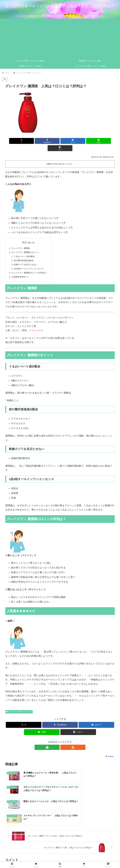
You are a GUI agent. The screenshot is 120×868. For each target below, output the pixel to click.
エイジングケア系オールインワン (19, 706)
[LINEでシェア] (78, 141)
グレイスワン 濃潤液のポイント (26, 245)
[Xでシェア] (23, 141)
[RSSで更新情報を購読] (63, 742)
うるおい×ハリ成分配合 (25, 250)
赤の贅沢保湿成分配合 (25, 254)
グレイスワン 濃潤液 (21, 241)
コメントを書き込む (60, 839)
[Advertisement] (60, 38)
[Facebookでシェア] (42, 141)
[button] (97, 141)
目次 (26, 235)
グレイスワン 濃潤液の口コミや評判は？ (31, 267)
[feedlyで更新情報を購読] (57, 742)
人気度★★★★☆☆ (21, 271)
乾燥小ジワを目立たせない (27, 258)
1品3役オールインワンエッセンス (30, 262)
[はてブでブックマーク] (60, 141)
